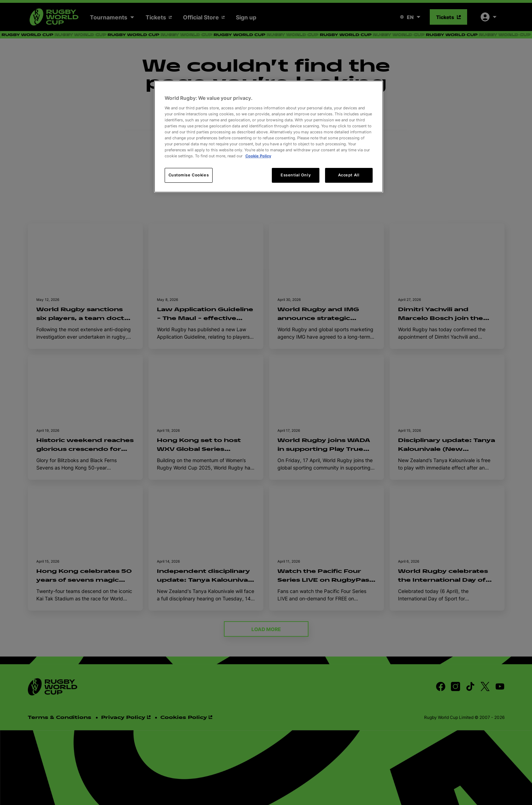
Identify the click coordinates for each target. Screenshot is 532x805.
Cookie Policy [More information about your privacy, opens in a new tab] (258, 156)
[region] (269, 137)
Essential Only (296, 175)
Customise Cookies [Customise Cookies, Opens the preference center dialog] (189, 175)
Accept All (349, 175)
